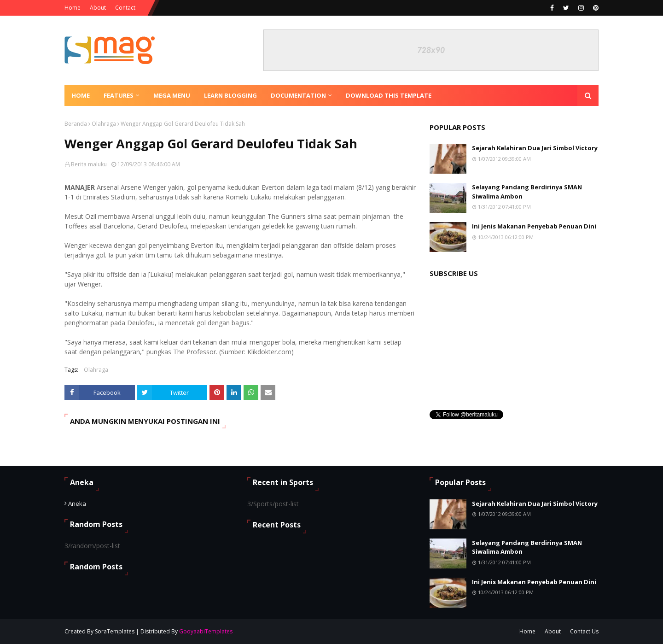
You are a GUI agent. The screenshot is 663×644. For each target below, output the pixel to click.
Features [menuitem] (119, 95)
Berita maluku (89, 164)
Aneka (77, 503)
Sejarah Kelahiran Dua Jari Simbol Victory (535, 148)
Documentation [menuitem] (298, 95)
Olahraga (104, 124)
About (98, 8)
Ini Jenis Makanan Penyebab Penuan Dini (534, 226)
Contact (125, 8)
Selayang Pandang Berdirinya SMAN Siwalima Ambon (527, 192)
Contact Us (584, 631)
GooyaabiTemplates (206, 631)
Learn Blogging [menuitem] (230, 95)
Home (73, 8)
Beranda (76, 124)
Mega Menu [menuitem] (172, 95)
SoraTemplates (115, 631)
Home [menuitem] (81, 95)
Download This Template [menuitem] (389, 95)
